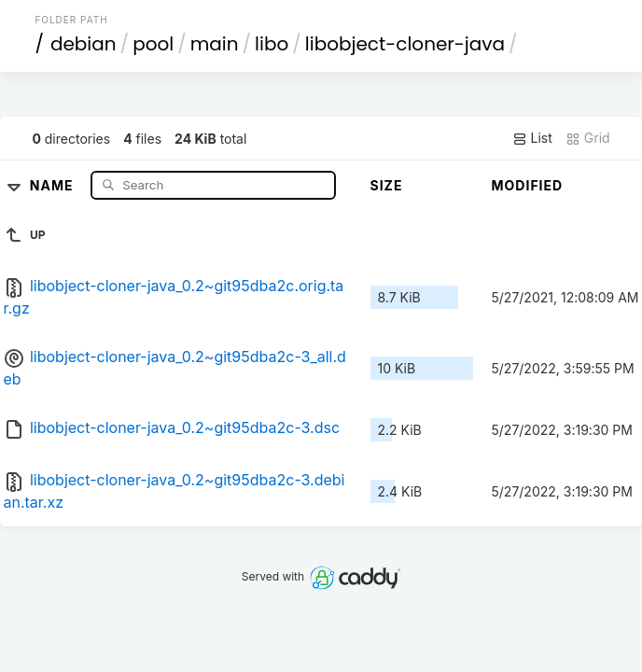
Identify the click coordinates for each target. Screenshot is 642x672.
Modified (528, 185)
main (215, 44)
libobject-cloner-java (405, 44)
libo (272, 44)
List (532, 138)
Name (54, 184)
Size (387, 185)
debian (84, 44)
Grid (588, 138)
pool (153, 44)
